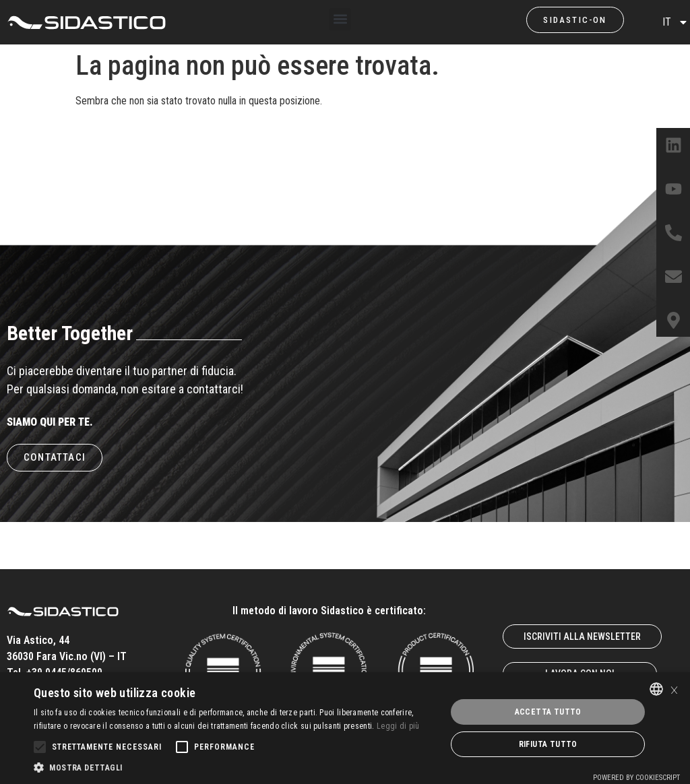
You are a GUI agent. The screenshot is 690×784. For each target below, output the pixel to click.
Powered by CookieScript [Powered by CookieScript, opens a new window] (636, 778)
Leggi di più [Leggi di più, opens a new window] (398, 726)
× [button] (674, 689)
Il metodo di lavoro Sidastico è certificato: (329, 611)
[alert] (345, 728)
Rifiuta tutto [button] (548, 744)
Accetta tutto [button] (548, 712)
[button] (340, 19)
